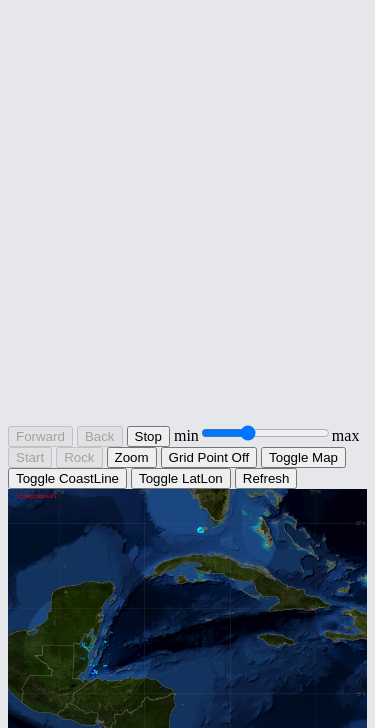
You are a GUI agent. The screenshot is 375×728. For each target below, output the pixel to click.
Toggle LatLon (181, 478)
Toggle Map (303, 457)
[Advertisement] (187, 231)
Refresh (266, 478)
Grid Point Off (209, 457)
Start (30, 457)
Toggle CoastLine (67, 478)
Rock (79, 457)
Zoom (132, 457)
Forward (40, 436)
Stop (148, 436)
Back (100, 436)
